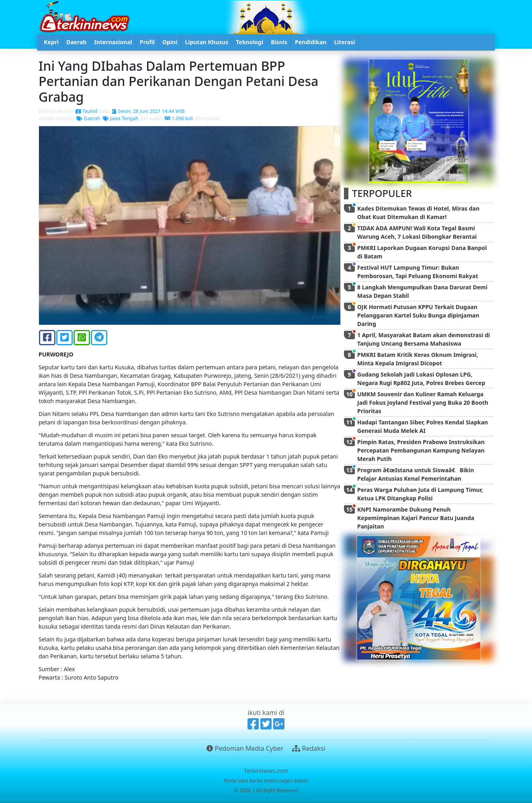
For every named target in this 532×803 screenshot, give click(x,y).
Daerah (88, 118)
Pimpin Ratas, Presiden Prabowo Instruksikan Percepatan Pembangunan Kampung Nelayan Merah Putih (421, 450)
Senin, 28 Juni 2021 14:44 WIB (148, 111)
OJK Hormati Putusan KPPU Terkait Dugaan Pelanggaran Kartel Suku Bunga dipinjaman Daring (418, 315)
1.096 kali (179, 118)
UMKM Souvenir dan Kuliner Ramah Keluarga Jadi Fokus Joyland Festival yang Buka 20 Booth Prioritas (423, 403)
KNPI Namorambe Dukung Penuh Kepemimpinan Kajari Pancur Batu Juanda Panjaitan (416, 518)
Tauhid (87, 111)
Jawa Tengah (121, 118)
